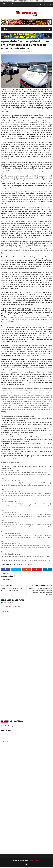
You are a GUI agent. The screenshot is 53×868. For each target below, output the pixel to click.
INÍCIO (5, 29)
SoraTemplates (37, 861)
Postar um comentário (12, 606)
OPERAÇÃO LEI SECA (20, 52)
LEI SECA (11, 52)
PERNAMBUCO (30, 52)
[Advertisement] (27, 665)
